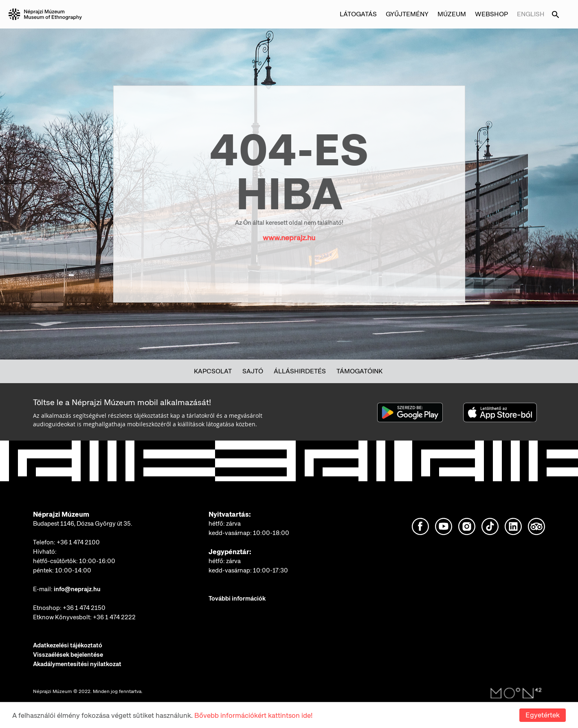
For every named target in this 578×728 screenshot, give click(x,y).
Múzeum (452, 14)
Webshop (491, 14)
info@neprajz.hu (77, 589)
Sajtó (253, 371)
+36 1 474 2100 (78, 542)
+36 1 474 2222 (114, 617)
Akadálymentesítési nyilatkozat (77, 664)
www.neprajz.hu (289, 238)
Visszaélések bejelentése (68, 655)
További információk (237, 599)
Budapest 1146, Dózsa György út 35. (83, 524)
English (531, 14)
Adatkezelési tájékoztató (68, 645)
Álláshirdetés (300, 371)
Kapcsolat (213, 371)
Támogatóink (359, 371)
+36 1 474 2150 (84, 608)
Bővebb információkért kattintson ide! (253, 715)
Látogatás (358, 14)
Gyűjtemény (407, 14)
